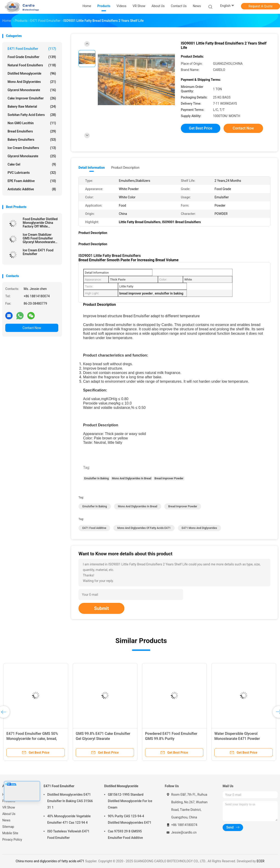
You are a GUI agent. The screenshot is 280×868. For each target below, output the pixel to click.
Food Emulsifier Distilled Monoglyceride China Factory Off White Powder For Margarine (40, 223)
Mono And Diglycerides (32, 82)
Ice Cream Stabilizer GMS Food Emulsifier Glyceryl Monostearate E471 (39, 238)
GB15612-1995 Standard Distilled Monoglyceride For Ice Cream (130, 801)
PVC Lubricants (32, 173)
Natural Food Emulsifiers (32, 65)
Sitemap (8, 827)
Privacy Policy (12, 840)
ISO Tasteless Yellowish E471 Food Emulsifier (68, 834)
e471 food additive (94, 528)
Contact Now (32, 328)
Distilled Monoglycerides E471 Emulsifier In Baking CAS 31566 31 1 (70, 801)
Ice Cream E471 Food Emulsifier (38, 252)
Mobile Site (10, 833)
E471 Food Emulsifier (32, 49)
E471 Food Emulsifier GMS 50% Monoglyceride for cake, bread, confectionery (32, 739)
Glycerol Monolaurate (32, 156)
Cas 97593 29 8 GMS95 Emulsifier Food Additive (125, 834)
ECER (260, 861)
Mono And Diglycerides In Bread (132, 478)
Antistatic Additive (32, 189)
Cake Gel (32, 164)
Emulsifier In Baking (97, 478)
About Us (9, 814)
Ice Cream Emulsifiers (32, 148)
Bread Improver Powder (169, 478)
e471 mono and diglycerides (199, 528)
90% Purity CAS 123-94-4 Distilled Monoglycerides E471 (130, 819)
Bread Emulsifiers (32, 131)
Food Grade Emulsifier (32, 57)
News (6, 820)
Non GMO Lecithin (32, 123)
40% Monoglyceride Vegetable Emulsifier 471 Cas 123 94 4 (69, 819)
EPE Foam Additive (32, 181)
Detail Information (92, 168)
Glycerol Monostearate (32, 90)
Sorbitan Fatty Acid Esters (32, 115)
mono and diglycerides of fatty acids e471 (144, 528)
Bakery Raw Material (32, 107)
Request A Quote (260, 6)
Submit (101, 608)
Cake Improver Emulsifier (32, 98)
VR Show (9, 807)
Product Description (125, 168)
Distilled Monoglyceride (32, 73)
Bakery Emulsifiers (32, 140)
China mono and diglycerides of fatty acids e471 (50, 861)
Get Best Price (201, 128)
